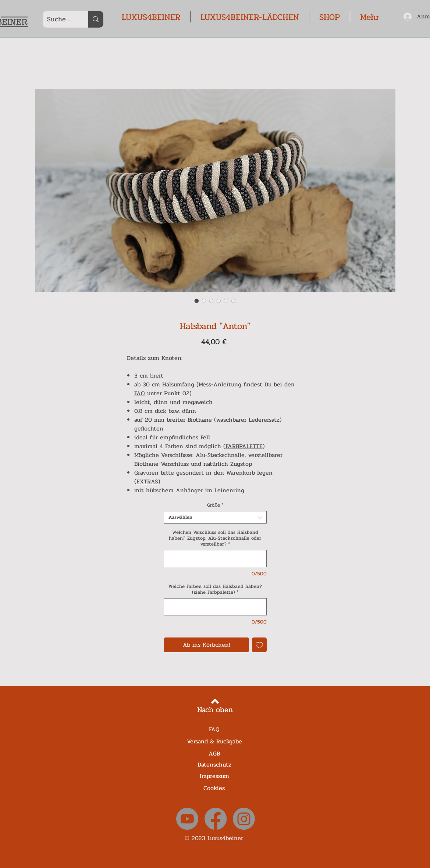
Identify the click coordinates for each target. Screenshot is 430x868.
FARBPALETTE (244, 446)
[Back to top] (215, 701)
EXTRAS (147, 481)
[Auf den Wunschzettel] (259, 645)
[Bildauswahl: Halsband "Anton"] (197, 301)
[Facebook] (216, 819)
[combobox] (215, 517)
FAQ (140, 393)
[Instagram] (244, 819)
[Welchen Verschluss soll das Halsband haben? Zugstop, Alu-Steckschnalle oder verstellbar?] (215, 559)
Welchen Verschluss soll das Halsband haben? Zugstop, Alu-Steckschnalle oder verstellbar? (215, 538)
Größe (215, 505)
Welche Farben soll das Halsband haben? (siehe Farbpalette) (215, 589)
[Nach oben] (215, 710)
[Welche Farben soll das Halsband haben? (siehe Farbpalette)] (215, 607)
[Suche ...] (60, 19)
